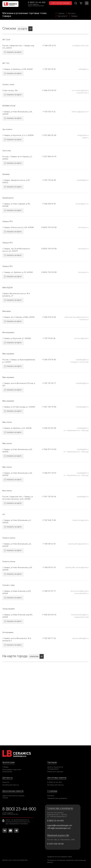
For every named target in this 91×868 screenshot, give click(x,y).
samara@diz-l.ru (82, 204)
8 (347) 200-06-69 (55, 844)
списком (34, 656)
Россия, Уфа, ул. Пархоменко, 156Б (61, 840)
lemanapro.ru (83, 227)
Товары (5, 767)
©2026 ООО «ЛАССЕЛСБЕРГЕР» (15, 860)
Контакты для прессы (11, 785)
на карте (23, 29)
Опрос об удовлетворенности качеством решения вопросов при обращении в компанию (18, 822)
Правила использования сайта (60, 857)
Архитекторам (8, 762)
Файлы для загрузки (55, 772)
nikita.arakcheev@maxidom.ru (77, 317)
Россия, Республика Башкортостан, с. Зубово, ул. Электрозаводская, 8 (57, 814)
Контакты (51, 796)
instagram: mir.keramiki (80, 362)
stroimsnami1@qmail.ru (80, 591)
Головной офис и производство (60, 808)
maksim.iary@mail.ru (80, 520)
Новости (6, 782)
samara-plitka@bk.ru (80, 638)
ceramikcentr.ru (82, 93)
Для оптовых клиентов (57, 778)
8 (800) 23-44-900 (37, 2)
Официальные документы (57, 798)
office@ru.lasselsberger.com (59, 828)
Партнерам (52, 762)
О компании (52, 791)
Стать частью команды (60, 3)
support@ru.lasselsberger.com (60, 825)
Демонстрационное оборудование (55, 768)
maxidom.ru (84, 319)
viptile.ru (85, 138)
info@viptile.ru (83, 135)
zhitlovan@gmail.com (80, 112)
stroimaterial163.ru (81, 593)
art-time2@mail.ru (82, 338)
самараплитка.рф (81, 617)
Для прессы (8, 778)
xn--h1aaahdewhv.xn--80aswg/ (76, 430)
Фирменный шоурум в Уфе (58, 835)
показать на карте (14, 52)
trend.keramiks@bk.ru (80, 615)
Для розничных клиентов (13, 791)
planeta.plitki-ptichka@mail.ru (77, 567)
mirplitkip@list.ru (82, 360)
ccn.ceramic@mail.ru (80, 90)
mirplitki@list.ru (83, 180)
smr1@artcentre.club (80, 46)
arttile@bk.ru (84, 69)
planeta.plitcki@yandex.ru (78, 544)
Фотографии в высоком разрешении (12, 770)
